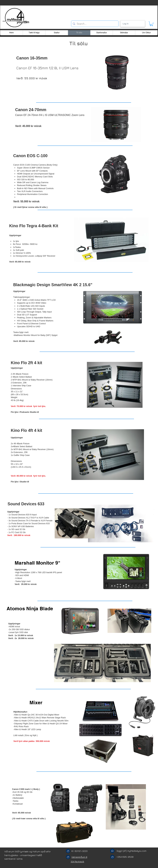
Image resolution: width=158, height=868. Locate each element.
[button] (151, 24)
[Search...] (94, 24)
